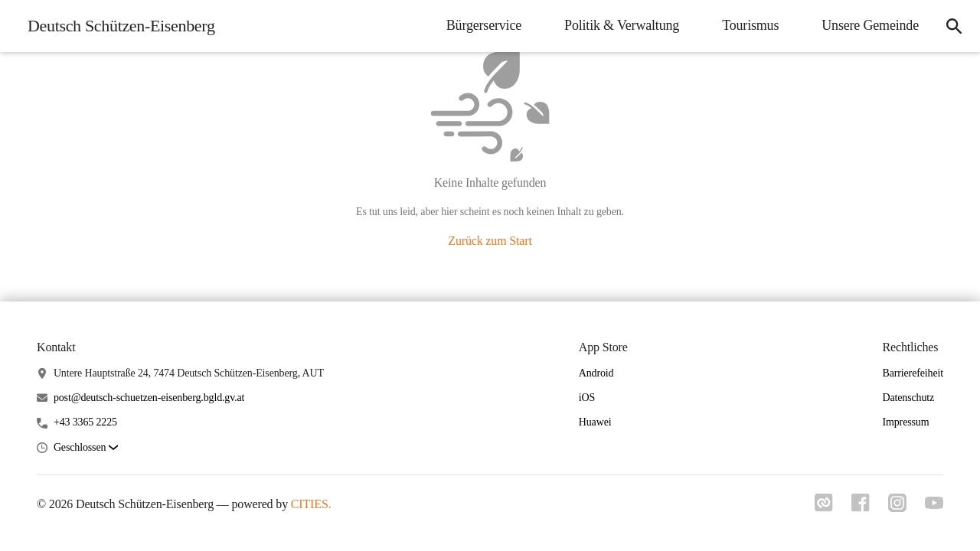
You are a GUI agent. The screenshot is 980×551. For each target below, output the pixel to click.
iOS (587, 398)
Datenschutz (908, 398)
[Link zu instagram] (897, 507)
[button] (86, 448)
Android (596, 373)
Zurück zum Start (490, 241)
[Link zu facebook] (861, 507)
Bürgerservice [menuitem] (484, 25)
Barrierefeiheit (913, 373)
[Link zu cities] (824, 507)
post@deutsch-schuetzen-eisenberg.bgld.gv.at (149, 398)
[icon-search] (954, 26)
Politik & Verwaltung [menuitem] (622, 25)
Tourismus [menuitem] (750, 25)
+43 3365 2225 (85, 422)
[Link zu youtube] (934, 504)
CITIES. (311, 504)
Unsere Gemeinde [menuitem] (870, 25)
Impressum (905, 422)
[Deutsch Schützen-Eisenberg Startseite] (117, 26)
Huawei (595, 422)
